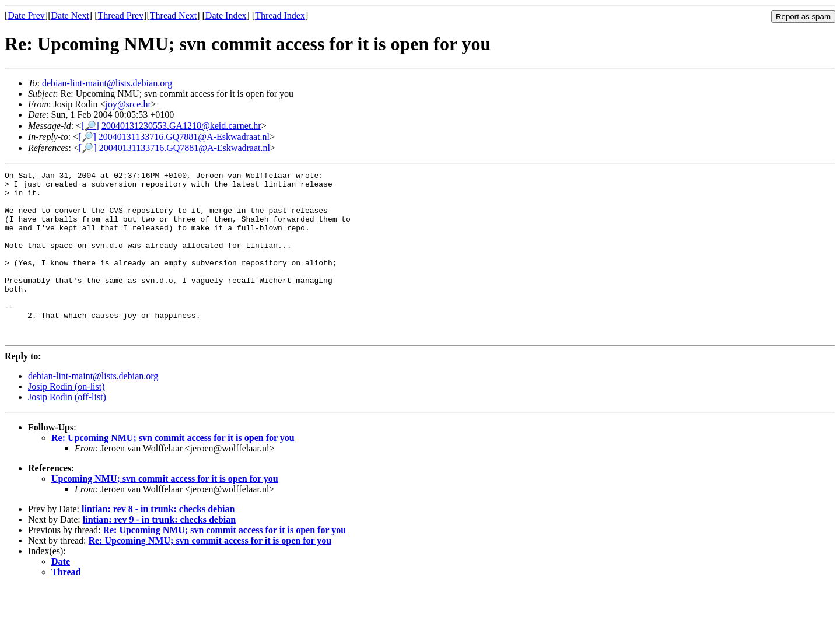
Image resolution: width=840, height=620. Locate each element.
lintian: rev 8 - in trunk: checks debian (158, 542)
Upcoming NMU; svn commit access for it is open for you (165, 512)
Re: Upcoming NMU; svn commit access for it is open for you (173, 471)
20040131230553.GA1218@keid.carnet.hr (181, 126)
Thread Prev (120, 15)
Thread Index (280, 15)
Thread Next (173, 15)
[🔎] (90, 126)
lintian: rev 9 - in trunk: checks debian (159, 553)
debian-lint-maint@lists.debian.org (107, 83)
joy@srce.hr (128, 104)
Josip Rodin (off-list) (67, 430)
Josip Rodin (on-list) (66, 420)
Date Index (226, 15)
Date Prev (26, 15)
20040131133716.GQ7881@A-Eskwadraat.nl (184, 137)
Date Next (70, 15)
